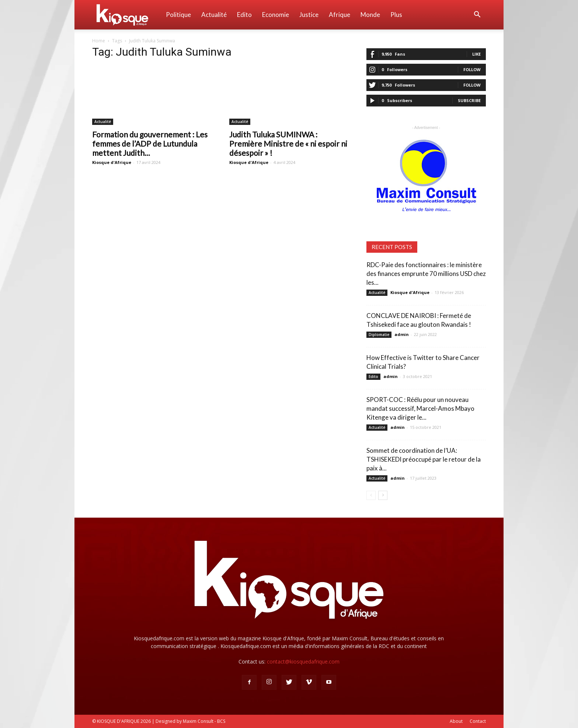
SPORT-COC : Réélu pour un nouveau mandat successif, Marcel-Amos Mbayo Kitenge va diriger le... (420, 408)
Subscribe (469, 100)
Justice (309, 15)
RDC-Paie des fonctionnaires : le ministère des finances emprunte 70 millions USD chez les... (426, 274)
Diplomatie (379, 335)
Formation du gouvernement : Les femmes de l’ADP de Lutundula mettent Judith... (150, 143)
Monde (370, 15)
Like (476, 54)
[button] (477, 15)
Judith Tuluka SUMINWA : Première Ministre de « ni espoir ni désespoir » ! (288, 143)
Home (99, 41)
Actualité (214, 15)
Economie (276, 15)
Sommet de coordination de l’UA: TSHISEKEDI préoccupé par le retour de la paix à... (424, 459)
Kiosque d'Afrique (112, 162)
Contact (478, 721)
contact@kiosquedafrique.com (303, 661)
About (456, 721)
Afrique (340, 15)
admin (402, 334)
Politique (178, 15)
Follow (472, 69)
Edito (244, 15)
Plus (396, 15)
